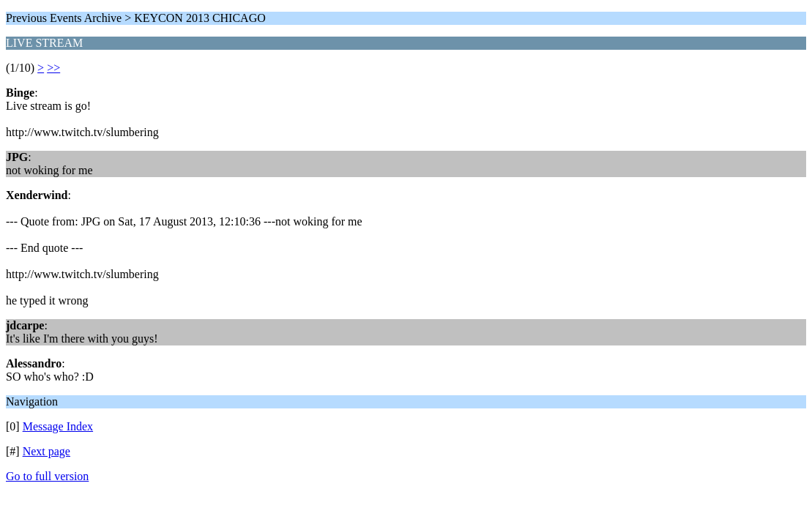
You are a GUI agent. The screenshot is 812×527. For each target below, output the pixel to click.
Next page (46, 451)
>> (53, 68)
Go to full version (47, 476)
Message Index (58, 426)
